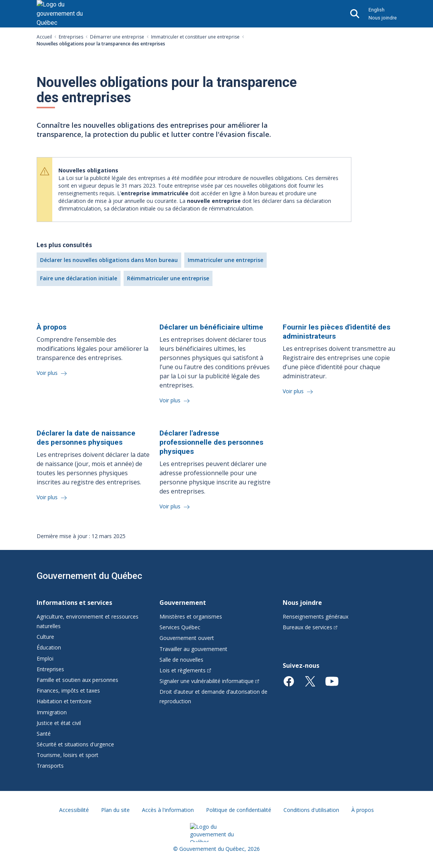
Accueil (44, 37)
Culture (45, 637)
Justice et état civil (59, 723)
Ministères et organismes (191, 616)
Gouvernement (183, 603)
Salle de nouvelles (181, 660)
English (377, 10)
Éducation (49, 647)
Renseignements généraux (315, 616)
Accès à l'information (168, 810)
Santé (44, 734)
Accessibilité (74, 810)
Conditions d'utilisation (311, 810)
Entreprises (71, 37)
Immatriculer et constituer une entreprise (195, 37)
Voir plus (48, 373)
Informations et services (74, 603)
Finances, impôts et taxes (68, 690)
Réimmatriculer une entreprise (168, 278)
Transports (50, 766)
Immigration (52, 712)
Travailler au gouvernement (193, 649)
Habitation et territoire (64, 701)
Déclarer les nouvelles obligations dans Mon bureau (109, 260)
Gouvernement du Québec (89, 576)
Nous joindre (383, 18)
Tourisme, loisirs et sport (68, 755)
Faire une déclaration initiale (79, 278)
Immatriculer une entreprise (225, 260)
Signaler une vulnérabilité (209, 681)
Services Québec (180, 627)
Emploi (45, 658)
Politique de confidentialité (239, 810)
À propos (363, 810)
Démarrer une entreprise (117, 37)
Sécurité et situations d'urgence (75, 744)
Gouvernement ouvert (187, 638)
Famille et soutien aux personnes (77, 680)
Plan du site (115, 810)
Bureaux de (310, 627)
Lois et (185, 670)
